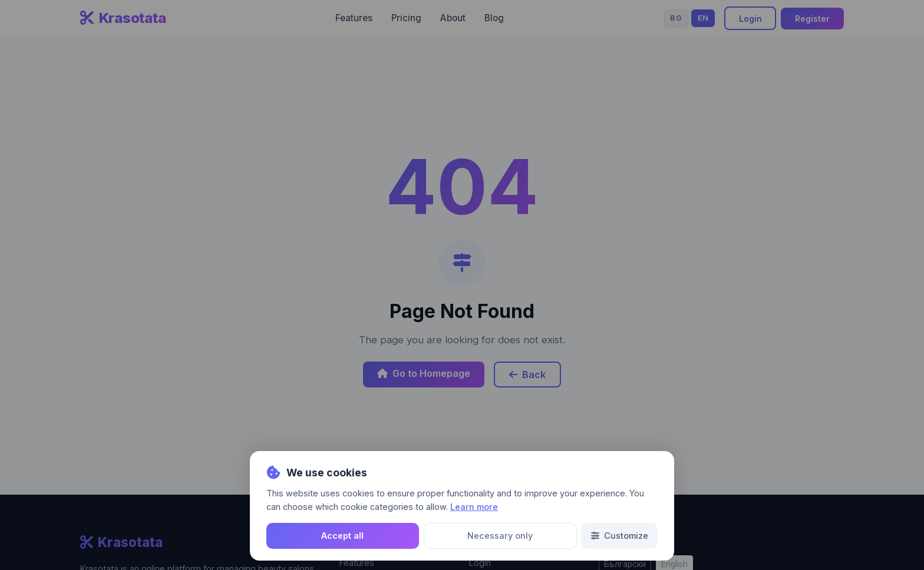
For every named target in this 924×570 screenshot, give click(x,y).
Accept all (342, 536)
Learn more (474, 507)
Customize (620, 536)
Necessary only (500, 536)
